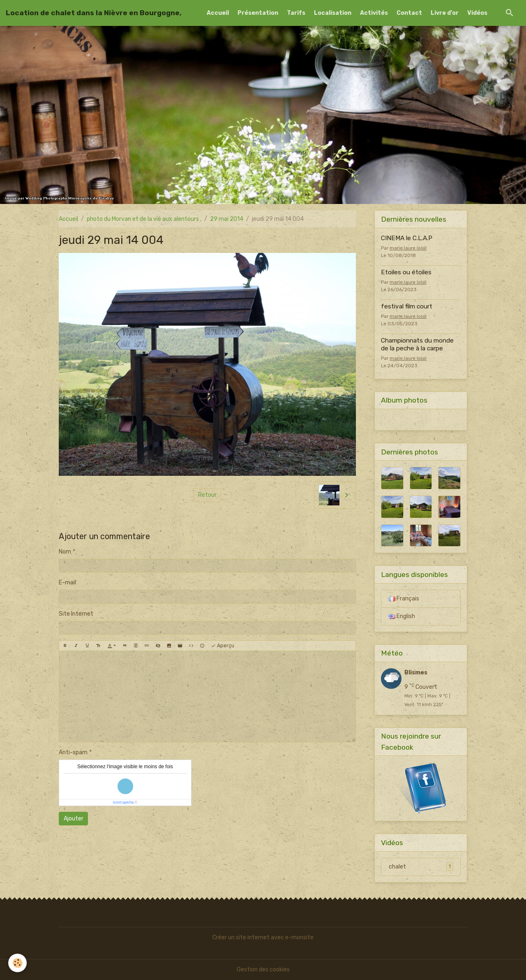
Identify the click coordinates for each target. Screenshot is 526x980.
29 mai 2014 (227, 219)
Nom (65, 552)
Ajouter (74, 819)
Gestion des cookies (263, 970)
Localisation (333, 13)
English (402, 616)
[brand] (94, 13)
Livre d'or (445, 13)
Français (404, 599)
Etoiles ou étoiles (406, 272)
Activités (374, 13)
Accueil (218, 13)
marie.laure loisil (408, 248)
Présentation (258, 13)
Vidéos (477, 13)
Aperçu (223, 646)
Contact (409, 13)
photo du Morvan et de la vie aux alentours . (144, 219)
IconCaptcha (123, 802)
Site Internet (76, 614)
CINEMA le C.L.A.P (407, 238)
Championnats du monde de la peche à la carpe (417, 344)
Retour (207, 495)
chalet (421, 866)
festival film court (407, 306)
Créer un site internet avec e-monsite (263, 937)
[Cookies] (17, 963)
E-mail (67, 583)
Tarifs (296, 13)
